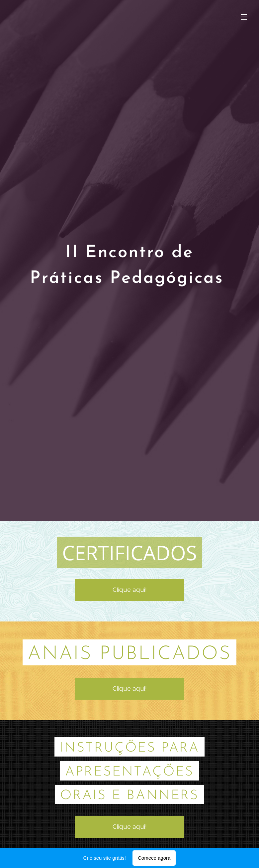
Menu (244, 17)
